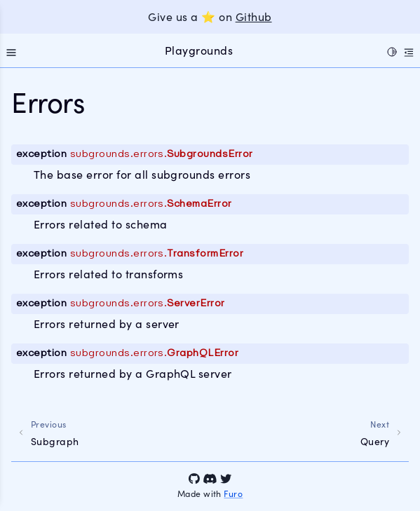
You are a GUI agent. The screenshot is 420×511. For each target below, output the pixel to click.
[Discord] (210, 479)
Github (254, 16)
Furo (233, 493)
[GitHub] (194, 479)
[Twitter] (226, 479)
